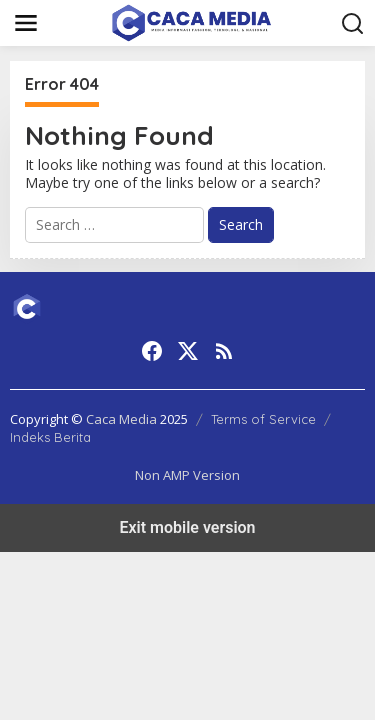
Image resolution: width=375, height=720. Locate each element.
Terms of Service (263, 419)
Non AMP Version (187, 475)
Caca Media (121, 419)
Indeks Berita (50, 437)
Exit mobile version (187, 527)
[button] (353, 24)
